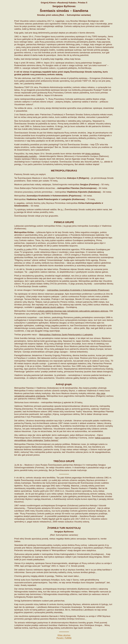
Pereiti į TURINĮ (64, 638)
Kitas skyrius (64, 635)
